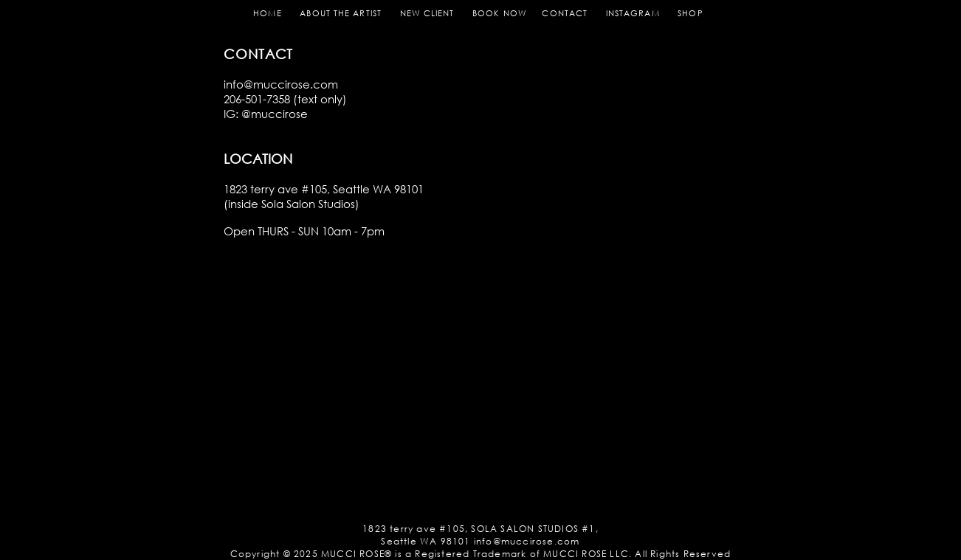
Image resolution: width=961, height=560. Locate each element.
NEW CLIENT (427, 13)
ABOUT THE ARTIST (341, 13)
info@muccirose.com (281, 84)
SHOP (690, 13)
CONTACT (565, 13)
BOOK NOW (506, 13)
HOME (267, 13)
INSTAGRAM (633, 13)
